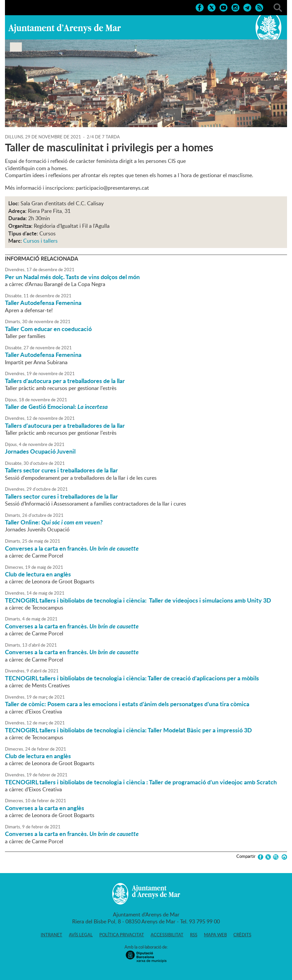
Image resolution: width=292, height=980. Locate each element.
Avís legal (81, 935)
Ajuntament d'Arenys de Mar (65, 28)
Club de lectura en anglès (38, 574)
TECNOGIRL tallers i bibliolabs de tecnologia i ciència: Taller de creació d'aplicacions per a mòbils (132, 678)
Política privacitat (122, 935)
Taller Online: (54, 522)
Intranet (51, 935)
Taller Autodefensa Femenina (43, 303)
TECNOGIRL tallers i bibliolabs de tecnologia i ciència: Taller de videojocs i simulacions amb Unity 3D (138, 600)
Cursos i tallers (40, 241)
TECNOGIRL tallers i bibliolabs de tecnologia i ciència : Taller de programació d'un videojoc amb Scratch (141, 782)
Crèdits (242, 935)
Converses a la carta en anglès (45, 808)
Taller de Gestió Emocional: (56, 407)
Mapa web (215, 935)
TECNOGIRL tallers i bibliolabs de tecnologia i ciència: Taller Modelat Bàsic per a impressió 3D (128, 730)
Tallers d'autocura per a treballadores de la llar (65, 381)
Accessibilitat (167, 935)
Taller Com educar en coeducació (48, 329)
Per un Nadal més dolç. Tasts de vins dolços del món (72, 277)
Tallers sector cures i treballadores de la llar (61, 470)
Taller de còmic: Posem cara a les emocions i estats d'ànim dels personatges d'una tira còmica (127, 704)
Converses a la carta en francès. (72, 548)
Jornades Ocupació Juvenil (40, 451)
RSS (194, 935)
